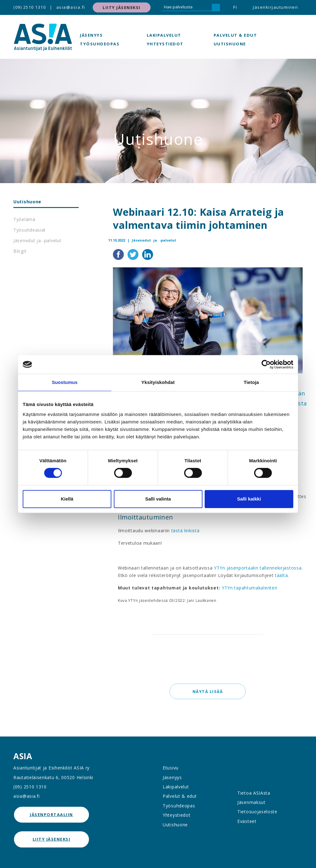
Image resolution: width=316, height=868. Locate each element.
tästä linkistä (186, 531)
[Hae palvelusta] (187, 7)
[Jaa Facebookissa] (119, 254)
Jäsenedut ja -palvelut (37, 240)
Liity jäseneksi (122, 7)
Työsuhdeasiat (30, 230)
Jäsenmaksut (251, 802)
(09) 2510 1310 (30, 7)
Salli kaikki (249, 499)
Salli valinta (158, 499)
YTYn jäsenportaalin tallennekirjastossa (258, 568)
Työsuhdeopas (100, 44)
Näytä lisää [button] (208, 691)
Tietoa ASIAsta (254, 793)
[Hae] (216, 7)
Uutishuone (230, 44)
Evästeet (247, 821)
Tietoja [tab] (251, 382)
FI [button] (235, 7)
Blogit (20, 251)
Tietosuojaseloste (257, 812)
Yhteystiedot (165, 44)
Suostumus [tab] (65, 382)
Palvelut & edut (235, 35)
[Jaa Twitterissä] (134, 254)
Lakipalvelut (164, 35)
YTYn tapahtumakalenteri (250, 588)
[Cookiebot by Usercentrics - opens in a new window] (266, 364)
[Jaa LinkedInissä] (148, 254)
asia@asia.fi (71, 7)
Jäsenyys (91, 35)
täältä (281, 575)
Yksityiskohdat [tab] (158, 382)
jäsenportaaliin (51, 815)
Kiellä (67, 499)
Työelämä (24, 219)
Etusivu (171, 768)
